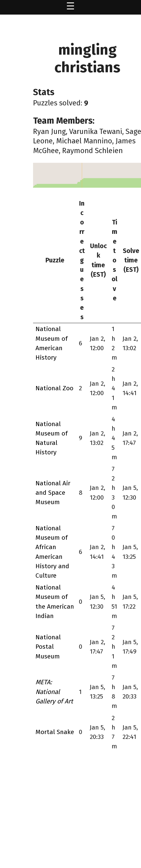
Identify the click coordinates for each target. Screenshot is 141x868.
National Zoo (54, 388)
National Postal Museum (48, 647)
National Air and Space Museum (53, 493)
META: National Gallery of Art (54, 692)
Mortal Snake (55, 732)
